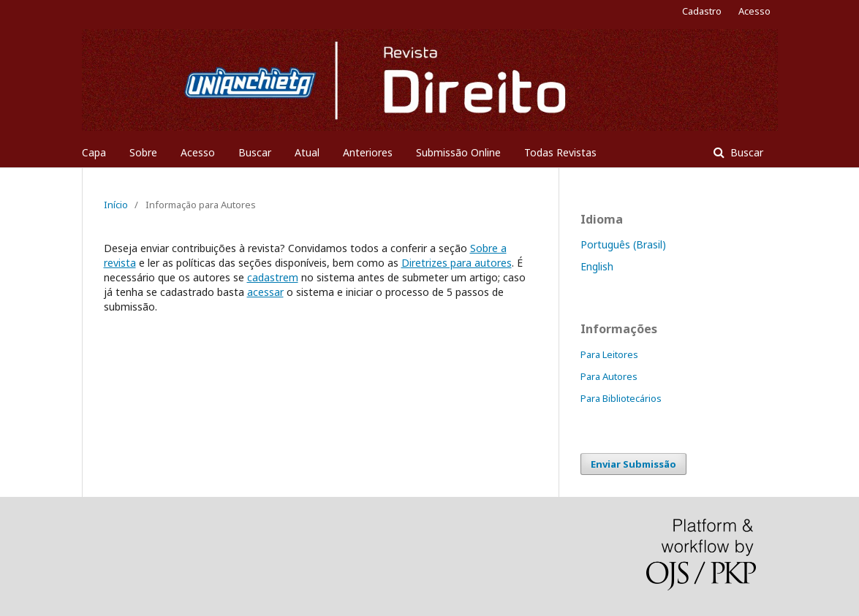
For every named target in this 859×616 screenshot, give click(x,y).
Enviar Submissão (633, 464)
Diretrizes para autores (457, 263)
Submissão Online (458, 152)
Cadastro (702, 11)
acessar (265, 292)
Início (116, 205)
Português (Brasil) (623, 244)
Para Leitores (609, 354)
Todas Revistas (560, 152)
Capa (94, 152)
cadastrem (273, 277)
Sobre (143, 152)
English (597, 266)
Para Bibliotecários (621, 398)
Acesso (198, 152)
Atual (307, 152)
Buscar (255, 152)
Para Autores (609, 376)
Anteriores (368, 152)
